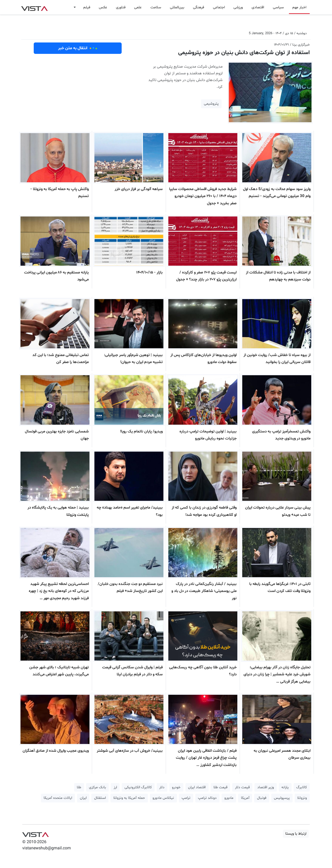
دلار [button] (162, 787)
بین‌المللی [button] (177, 7)
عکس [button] (103, 7)
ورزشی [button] (238, 7)
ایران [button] (83, 798)
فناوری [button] (121, 7)
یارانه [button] (285, 787)
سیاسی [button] (278, 7)
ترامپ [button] (186, 798)
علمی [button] (138, 7)
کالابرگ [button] (302, 787)
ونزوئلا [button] (302, 798)
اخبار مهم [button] (299, 7)
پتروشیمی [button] (211, 104)
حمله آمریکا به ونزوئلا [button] (129, 798)
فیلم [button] (87, 7)
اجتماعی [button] (219, 7)
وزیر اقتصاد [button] (266, 787)
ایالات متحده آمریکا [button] (58, 798)
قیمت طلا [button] (220, 787)
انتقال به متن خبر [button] (78, 48)
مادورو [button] (229, 798)
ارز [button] (115, 787)
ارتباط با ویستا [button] (296, 834)
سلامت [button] (156, 7)
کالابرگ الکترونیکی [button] (138, 787)
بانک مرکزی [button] (98, 787)
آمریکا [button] (245, 798)
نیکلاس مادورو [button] (163, 798)
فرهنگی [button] (199, 7)
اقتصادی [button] (258, 7)
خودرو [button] (176, 787)
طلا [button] (79, 787)
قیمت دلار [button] (242, 787)
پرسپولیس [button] (282, 798)
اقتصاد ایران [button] (197, 787)
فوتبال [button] (262, 798)
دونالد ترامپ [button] (207, 798)
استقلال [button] (100, 798)
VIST (34, 7)
